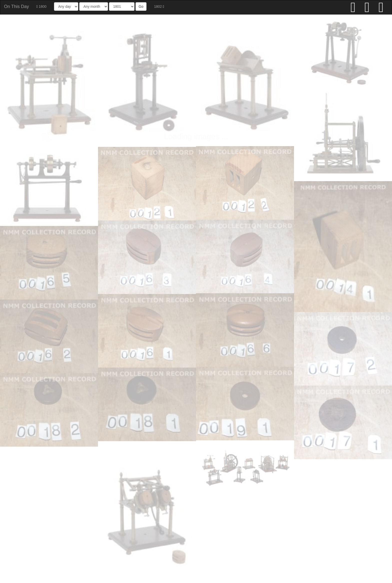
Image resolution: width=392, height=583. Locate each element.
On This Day (16, 7)
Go (141, 7)
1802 (159, 7)
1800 (41, 7)
